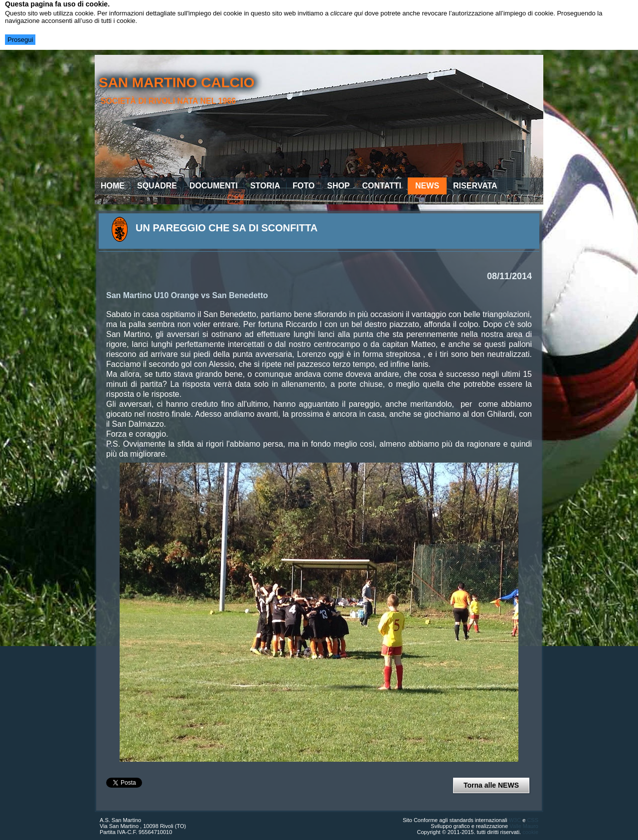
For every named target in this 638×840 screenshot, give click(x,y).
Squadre (157, 186)
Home (113, 186)
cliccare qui (347, 13)
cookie (530, 832)
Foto (304, 186)
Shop (338, 186)
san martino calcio (177, 83)
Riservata (475, 186)
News (427, 186)
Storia (265, 186)
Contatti (382, 186)
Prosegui (20, 40)
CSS (533, 820)
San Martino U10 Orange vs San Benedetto (187, 295)
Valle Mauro (524, 826)
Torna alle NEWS (491, 785)
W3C (515, 820)
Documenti (214, 186)
